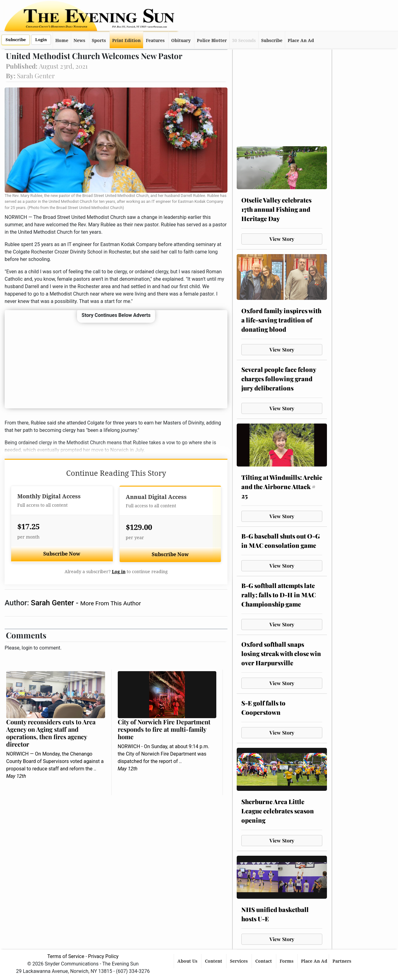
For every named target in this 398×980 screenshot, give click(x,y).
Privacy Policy (103, 956)
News (79, 40)
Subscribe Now (62, 554)
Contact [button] (264, 961)
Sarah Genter (53, 603)
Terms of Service (66, 956)
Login (41, 40)
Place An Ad (301, 40)
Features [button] (155, 40)
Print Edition (126, 40)
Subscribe (16, 40)
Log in (119, 572)
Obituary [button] (181, 40)
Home (62, 40)
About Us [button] (188, 961)
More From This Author (111, 603)
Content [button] (214, 961)
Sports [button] (99, 40)
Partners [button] (343, 961)
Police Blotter (212, 40)
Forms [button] (287, 961)
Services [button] (239, 961)
